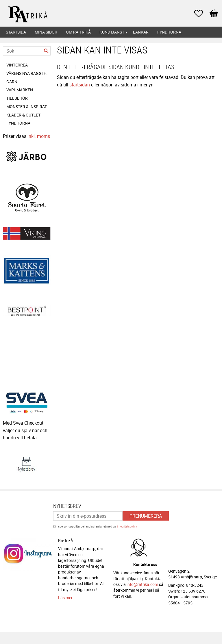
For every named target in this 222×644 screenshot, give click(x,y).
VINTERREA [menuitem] (17, 65)
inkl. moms (39, 136)
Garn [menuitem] (12, 82)
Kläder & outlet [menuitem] (23, 115)
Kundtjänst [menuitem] (112, 32)
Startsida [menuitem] (16, 32)
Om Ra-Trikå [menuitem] (78, 32)
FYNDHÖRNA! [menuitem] (19, 123)
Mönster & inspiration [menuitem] (28, 107)
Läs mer (65, 598)
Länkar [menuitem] (141, 32)
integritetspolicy (127, 526)
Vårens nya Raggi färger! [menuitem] (28, 73)
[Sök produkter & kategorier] (27, 51)
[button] (201, 14)
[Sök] (46, 51)
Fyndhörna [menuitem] (169, 32)
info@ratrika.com (142, 584)
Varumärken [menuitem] (20, 90)
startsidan (80, 85)
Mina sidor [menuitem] (46, 32)
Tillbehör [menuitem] (17, 98)
